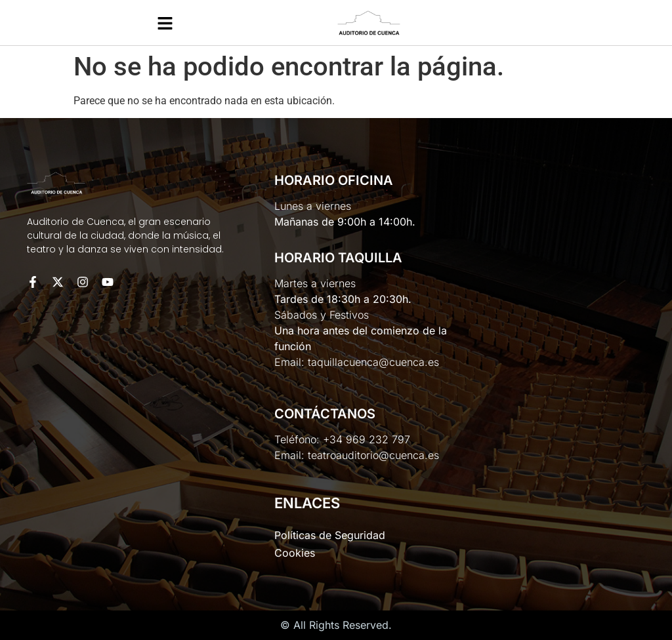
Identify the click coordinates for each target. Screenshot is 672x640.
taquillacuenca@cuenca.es (373, 362)
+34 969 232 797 (367, 439)
